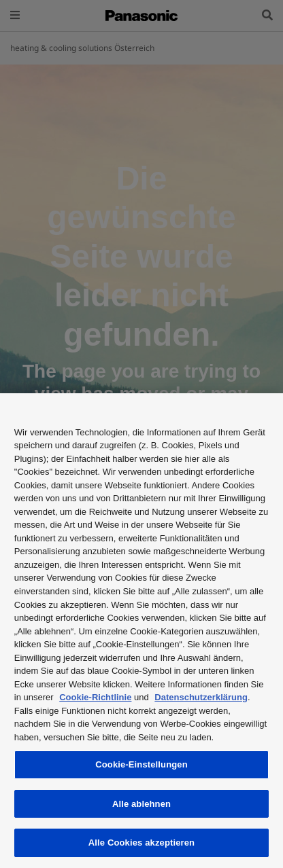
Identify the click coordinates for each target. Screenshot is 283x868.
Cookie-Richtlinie (95, 697)
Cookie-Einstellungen (141, 764)
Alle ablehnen (141, 804)
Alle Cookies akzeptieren (141, 843)
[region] (141, 631)
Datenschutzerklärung (201, 697)
